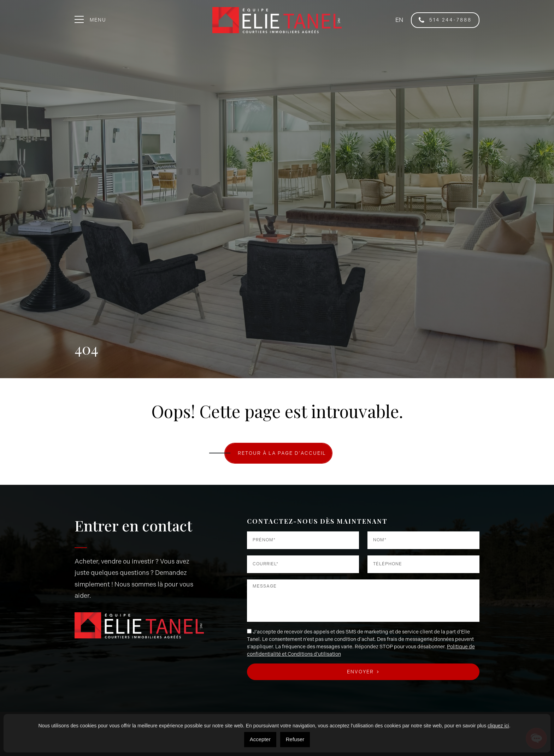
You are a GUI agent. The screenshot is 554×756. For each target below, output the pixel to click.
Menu (90, 20)
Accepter (260, 739)
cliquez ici (498, 726)
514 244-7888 (445, 20)
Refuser (295, 739)
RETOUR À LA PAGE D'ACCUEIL (282, 453)
